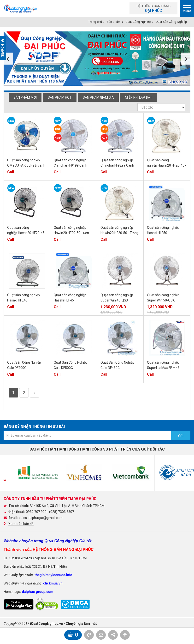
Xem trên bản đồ (21, 524)
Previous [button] (8, 59)
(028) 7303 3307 (62, 512)
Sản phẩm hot (60, 97)
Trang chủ (95, 22)
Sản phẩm (114, 22)
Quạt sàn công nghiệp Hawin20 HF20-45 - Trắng (167, 165)
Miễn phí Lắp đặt (139, 97)
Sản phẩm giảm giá (98, 97)
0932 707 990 (37, 512)
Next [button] (186, 59)
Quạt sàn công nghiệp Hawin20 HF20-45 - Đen (27, 233)
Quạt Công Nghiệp (138, 22)
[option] (97, 59)
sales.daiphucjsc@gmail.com (41, 518)
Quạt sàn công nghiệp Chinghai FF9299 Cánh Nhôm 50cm (117, 165)
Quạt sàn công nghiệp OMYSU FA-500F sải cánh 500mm (26, 165)
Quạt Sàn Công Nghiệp (171, 22)
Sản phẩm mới (25, 97)
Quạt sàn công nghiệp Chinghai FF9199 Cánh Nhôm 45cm (71, 165)
